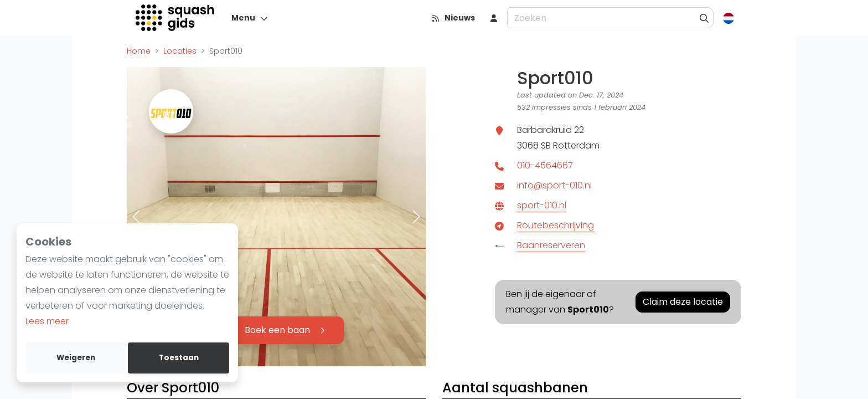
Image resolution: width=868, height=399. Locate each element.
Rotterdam (576, 145)
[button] (136, 217)
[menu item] (494, 18)
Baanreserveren (551, 245)
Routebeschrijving (556, 225)
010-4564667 (545, 165)
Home (139, 51)
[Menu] (250, 18)
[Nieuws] (453, 18)
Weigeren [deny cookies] (76, 358)
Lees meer (47, 321)
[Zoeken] (704, 18)
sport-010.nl (542, 205)
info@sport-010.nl (554, 185)
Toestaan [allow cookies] (179, 358)
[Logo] (176, 18)
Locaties (180, 51)
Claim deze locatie (683, 302)
